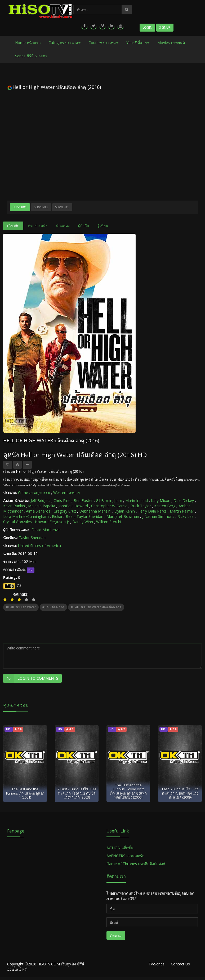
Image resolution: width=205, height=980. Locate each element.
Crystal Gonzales (17, 522)
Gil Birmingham (109, 500)
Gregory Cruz (65, 511)
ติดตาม (116, 935)
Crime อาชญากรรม (34, 493)
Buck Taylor (141, 506)
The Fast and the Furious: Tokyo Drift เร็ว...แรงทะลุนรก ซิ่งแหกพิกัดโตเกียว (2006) (128, 791)
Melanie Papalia (42, 506)
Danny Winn (83, 522)
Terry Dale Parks (152, 511)
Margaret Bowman (123, 516)
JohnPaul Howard (73, 506)
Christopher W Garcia (109, 506)
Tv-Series (157, 964)
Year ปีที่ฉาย (138, 43)
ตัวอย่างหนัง (38, 226)
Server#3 (62, 207)
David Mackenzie (46, 530)
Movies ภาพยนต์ (171, 43)
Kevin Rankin (14, 506)
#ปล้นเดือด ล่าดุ (53, 607)
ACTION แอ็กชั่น (120, 848)
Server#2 (41, 207)
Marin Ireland (137, 500)
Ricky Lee (186, 516)
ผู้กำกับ (84, 226)
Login (147, 27)
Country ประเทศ (103, 43)
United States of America (39, 546)
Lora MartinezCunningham (26, 516)
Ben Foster (83, 500)
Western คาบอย (66, 493)
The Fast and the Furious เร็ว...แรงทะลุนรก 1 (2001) (25, 793)
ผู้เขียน (103, 226)
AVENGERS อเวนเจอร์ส (126, 856)
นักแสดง (63, 226)
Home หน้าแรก (28, 43)
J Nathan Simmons (158, 516)
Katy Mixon (161, 500)
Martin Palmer (182, 511)
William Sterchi (109, 522)
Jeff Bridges (41, 500)
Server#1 (20, 207)
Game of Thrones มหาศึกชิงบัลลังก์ (136, 864)
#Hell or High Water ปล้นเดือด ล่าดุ (96, 607)
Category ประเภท (64, 43)
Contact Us (180, 964)
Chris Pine (62, 500)
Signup (165, 27)
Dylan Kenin (125, 511)
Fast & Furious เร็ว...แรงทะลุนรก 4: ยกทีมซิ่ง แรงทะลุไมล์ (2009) (180, 793)
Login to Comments (31, 678)
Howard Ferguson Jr (52, 522)
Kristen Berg (165, 506)
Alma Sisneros (38, 511)
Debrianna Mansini (95, 511)
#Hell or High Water (21, 607)
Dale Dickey (184, 500)
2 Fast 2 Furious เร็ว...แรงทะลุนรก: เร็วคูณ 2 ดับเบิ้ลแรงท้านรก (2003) (77, 793)
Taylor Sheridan (90, 516)
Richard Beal (63, 516)
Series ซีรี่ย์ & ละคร (31, 56)
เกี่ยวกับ (13, 226)
